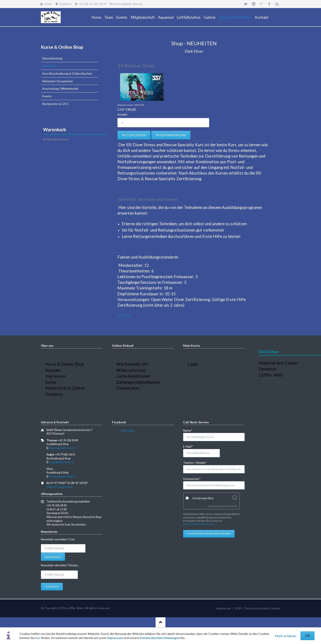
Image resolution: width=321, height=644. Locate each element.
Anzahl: (122, 114)
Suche (51, 382)
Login (193, 364)
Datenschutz (128, 388)
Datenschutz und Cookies (262, 608)
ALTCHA (232, 506)
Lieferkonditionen (133, 376)
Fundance (54, 394)
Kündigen (52, 587)
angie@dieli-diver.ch (61, 462)
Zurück (126, 315)
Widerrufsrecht (131, 370)
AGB (238, 608)
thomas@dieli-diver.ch (63, 448)
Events (47, 96)
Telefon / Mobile (195, 462)
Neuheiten (49, 66)
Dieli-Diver (128, 430)
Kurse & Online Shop (62, 47)
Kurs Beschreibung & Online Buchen (67, 73)
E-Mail (190, 446)
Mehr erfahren (285, 636)
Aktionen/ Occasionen (58, 81)
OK (308, 636)
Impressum (115, 638)
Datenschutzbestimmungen (160, 638)
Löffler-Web (271, 375)
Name (190, 430)
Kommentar (192, 478)
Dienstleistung (52, 58)
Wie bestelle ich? (132, 364)
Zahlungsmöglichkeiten (138, 382)
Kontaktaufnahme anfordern (209, 534)
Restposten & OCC (56, 104)
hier (38, 638)
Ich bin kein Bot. (203, 498)
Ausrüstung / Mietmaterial (60, 88)
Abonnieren (53, 557)
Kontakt (53, 370)
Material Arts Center (65, 388)
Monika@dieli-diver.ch (63, 477)
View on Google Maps (60, 487)
